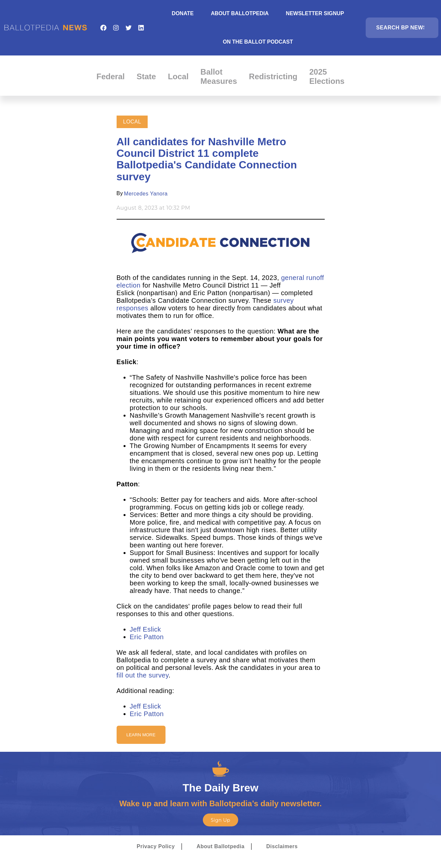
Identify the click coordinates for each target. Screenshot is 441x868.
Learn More (141, 735)
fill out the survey (143, 675)
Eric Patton (147, 637)
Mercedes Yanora (146, 194)
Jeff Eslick (146, 629)
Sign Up (220, 820)
